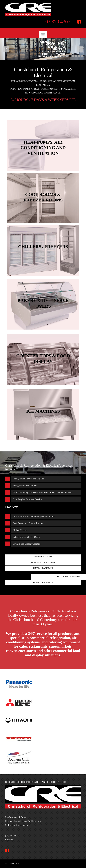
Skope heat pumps (43, 557)
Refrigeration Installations (25, 486)
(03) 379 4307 (12, 836)
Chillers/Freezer (20, 530)
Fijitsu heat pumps (43, 568)
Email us (9, 840)
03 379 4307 (58, 22)
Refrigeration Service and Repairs (28, 479)
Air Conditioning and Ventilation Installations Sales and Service (42, 492)
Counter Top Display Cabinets (27, 544)
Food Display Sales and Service (27, 499)
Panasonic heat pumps (43, 562)
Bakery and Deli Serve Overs (26, 537)
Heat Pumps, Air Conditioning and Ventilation (34, 516)
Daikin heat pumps (43, 582)
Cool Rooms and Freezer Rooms (28, 523)
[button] (43, 35)
